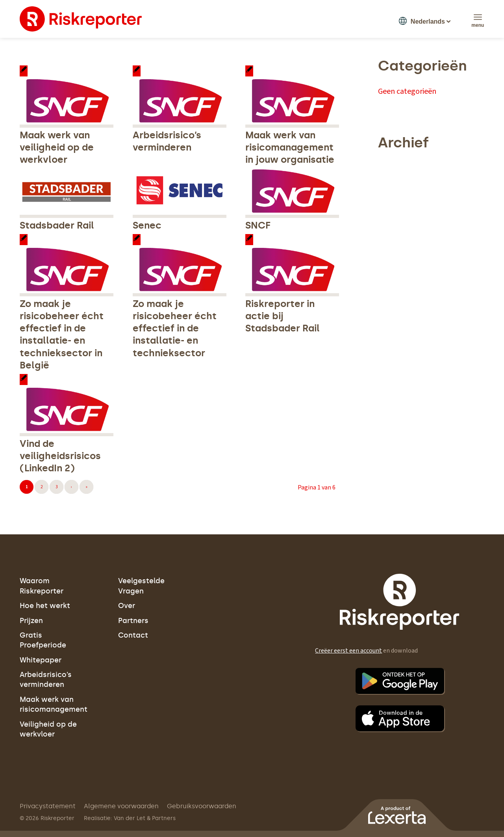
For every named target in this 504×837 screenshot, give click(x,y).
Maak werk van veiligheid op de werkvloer (57, 147)
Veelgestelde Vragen (141, 586)
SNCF (258, 225)
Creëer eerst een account (348, 651)
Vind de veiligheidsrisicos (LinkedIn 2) (60, 456)
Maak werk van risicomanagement (54, 704)
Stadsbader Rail (57, 225)
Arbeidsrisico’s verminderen (46, 680)
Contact (133, 635)
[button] (422, 20)
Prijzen (31, 621)
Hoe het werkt (45, 606)
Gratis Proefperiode (43, 640)
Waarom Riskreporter (42, 586)
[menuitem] (478, 17)
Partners (133, 621)
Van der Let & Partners (145, 818)
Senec (147, 225)
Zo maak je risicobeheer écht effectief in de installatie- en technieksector (175, 328)
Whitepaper (41, 660)
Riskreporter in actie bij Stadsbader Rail (283, 316)
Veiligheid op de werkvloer (48, 729)
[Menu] (478, 17)
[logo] (81, 19)
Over (127, 606)
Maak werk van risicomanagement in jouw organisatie (290, 147)
